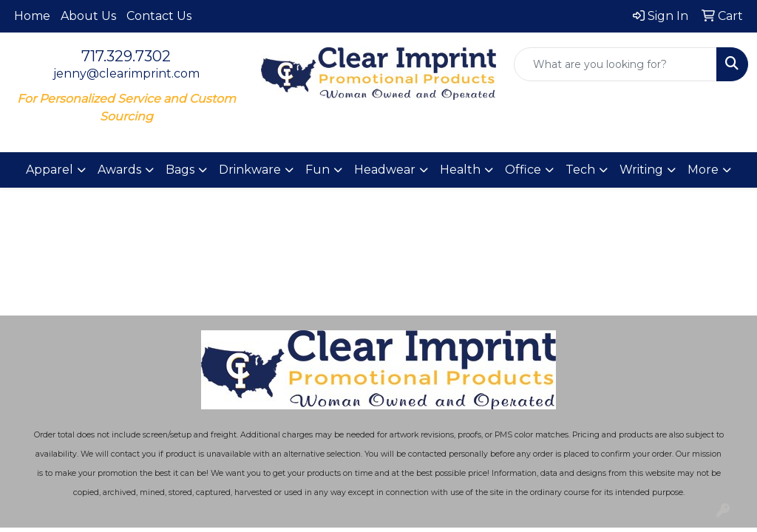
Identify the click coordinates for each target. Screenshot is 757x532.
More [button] (703, 170)
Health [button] (460, 170)
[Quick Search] (615, 64)
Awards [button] (119, 170)
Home (32, 16)
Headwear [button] (385, 170)
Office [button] (523, 170)
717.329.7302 (126, 56)
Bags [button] (180, 170)
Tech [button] (580, 170)
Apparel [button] (50, 170)
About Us (88, 16)
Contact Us (159, 16)
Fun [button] (318, 170)
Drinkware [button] (250, 170)
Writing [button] (641, 170)
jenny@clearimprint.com (126, 74)
